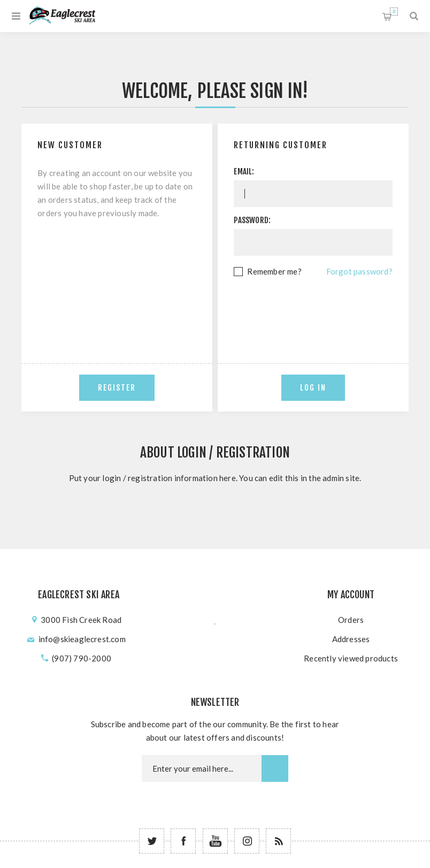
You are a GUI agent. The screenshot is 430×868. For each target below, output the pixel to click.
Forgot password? (359, 271)
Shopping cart (394, 12)
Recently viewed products (351, 658)
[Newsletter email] (202, 768)
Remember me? (274, 271)
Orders (351, 620)
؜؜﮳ (215, 620)
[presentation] (315, 308)
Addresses (351, 639)
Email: (244, 172)
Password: (252, 220)
